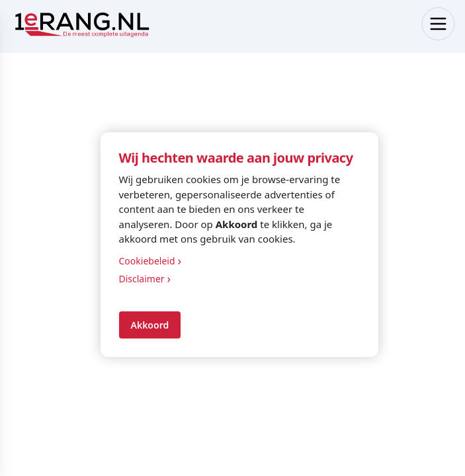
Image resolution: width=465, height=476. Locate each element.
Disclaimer (145, 279)
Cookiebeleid (150, 261)
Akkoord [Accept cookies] (150, 325)
